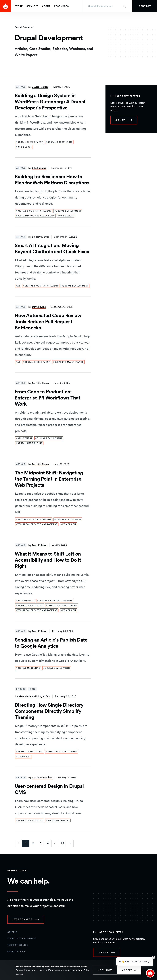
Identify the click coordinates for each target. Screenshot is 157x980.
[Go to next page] (70, 843)
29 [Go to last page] (63, 843)
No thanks (105, 970)
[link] (145, 6)
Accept (127, 970)
